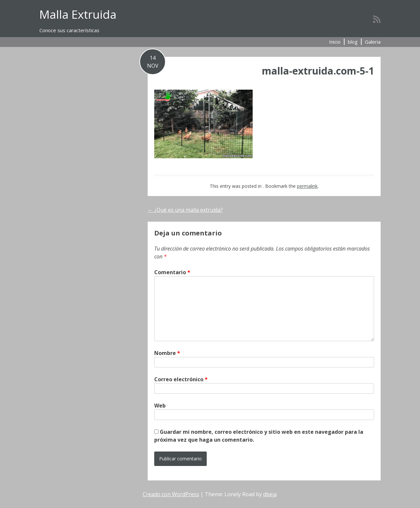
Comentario (172, 272)
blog (353, 42)
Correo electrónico (181, 379)
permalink (307, 186)
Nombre (167, 353)
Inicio (335, 42)
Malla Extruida (78, 14)
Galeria (373, 42)
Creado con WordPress (171, 494)
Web (160, 406)
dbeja (270, 494)
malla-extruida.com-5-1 (318, 71)
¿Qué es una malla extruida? (185, 210)
